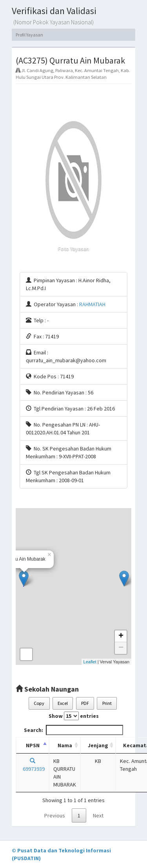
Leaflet (90, 662)
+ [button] (121, 636)
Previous (55, 815)
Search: (73, 730)
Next (98, 815)
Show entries (74, 716)
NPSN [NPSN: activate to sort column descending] (33, 745)
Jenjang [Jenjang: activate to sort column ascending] (98, 745)
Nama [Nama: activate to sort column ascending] (65, 745)
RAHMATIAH (92, 304)
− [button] (121, 648)
